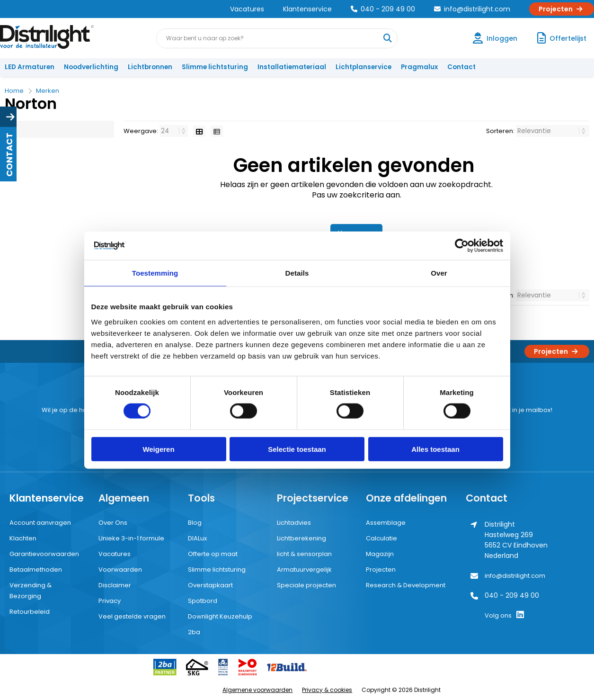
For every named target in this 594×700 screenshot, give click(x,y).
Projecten (562, 9)
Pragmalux (419, 67)
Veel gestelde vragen (132, 616)
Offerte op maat (213, 554)
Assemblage (386, 523)
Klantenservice (307, 9)
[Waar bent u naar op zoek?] (387, 38)
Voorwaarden (120, 570)
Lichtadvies (294, 523)
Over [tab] (439, 273)
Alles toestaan (435, 449)
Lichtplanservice (363, 67)
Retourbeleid (30, 612)
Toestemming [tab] (155, 273)
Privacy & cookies (327, 690)
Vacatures (247, 9)
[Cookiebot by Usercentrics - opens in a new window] (462, 246)
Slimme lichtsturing (215, 67)
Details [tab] (297, 273)
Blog (195, 523)
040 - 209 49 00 (383, 9)
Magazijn (380, 554)
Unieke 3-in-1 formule (131, 538)
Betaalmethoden (36, 570)
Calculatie (381, 538)
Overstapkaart (210, 585)
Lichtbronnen (150, 67)
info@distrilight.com (472, 9)
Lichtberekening (301, 538)
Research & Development (406, 585)
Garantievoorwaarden (44, 554)
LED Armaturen (30, 67)
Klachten (23, 538)
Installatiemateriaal (292, 67)
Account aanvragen (40, 523)
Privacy (110, 601)
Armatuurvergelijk (304, 570)
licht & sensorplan (304, 554)
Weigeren (158, 449)
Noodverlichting (91, 67)
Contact (461, 67)
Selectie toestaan (297, 449)
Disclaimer (115, 585)
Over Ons (113, 523)
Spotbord (203, 601)
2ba (194, 632)
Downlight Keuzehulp (220, 616)
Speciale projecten (306, 585)
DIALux (197, 538)
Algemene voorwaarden (257, 690)
